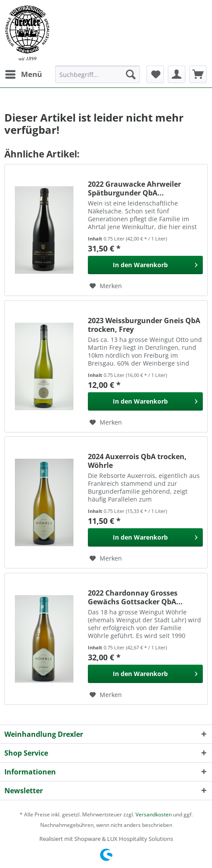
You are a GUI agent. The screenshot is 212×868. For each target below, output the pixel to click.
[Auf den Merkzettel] (106, 286)
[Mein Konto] (177, 74)
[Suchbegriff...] (97, 74)
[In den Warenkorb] (145, 265)
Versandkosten (154, 814)
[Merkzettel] (155, 74)
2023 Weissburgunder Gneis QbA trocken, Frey (144, 325)
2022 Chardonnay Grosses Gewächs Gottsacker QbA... (135, 597)
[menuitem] (23, 74)
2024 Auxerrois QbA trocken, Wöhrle (137, 461)
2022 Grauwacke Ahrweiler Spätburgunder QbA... (134, 188)
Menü (24, 73)
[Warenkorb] (198, 74)
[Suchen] (131, 74)
